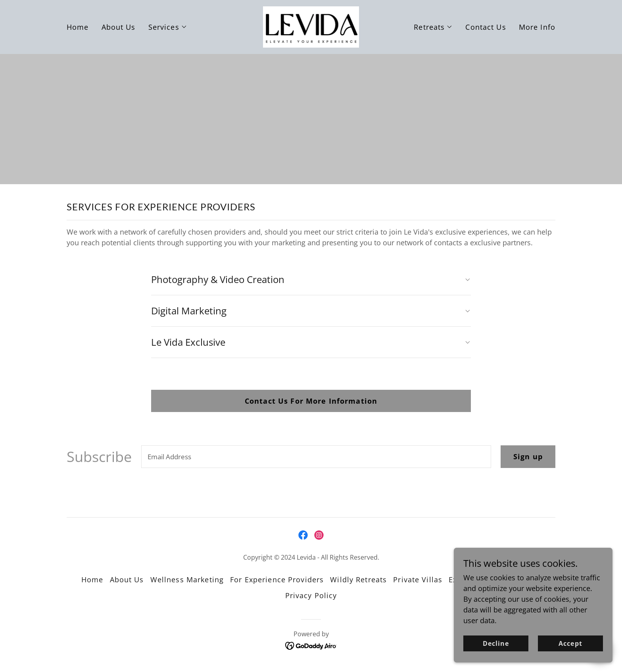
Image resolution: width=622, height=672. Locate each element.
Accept (570, 655)
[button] (168, 27)
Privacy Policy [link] (311, 595)
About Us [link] (119, 27)
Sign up (528, 456)
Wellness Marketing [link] (187, 580)
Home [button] (92, 580)
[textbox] (316, 457)
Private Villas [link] (418, 580)
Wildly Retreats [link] (358, 580)
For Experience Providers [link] (277, 580)
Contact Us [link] (486, 27)
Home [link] (78, 27)
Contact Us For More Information (311, 401)
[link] (311, 26)
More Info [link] (537, 27)
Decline (496, 655)
